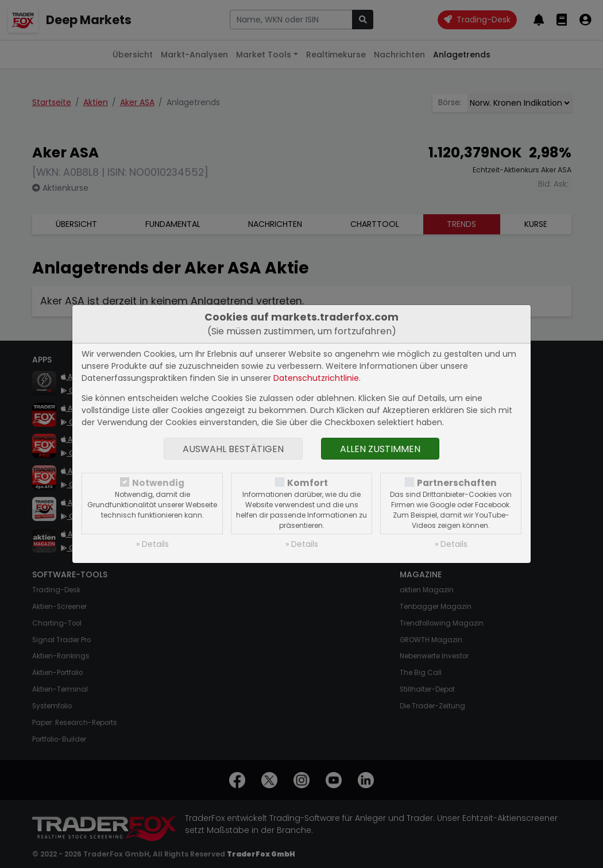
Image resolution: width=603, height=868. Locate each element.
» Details (152, 544)
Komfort (308, 483)
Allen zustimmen (380, 449)
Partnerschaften (457, 483)
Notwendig (158, 483)
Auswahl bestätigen (233, 449)
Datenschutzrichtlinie (316, 378)
